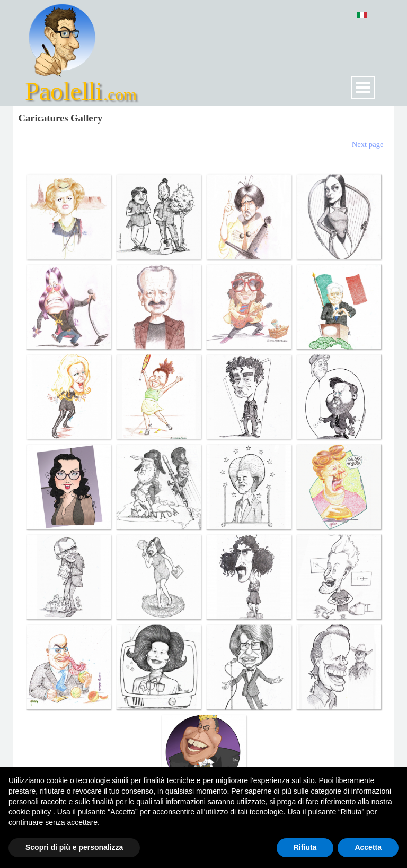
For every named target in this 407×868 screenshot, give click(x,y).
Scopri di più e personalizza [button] (74, 847)
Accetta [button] (368, 847)
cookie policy (30, 812)
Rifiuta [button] (305, 847)
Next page (368, 144)
